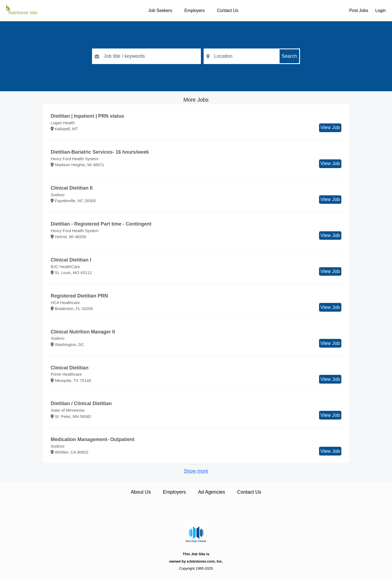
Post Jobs (359, 10)
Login (380, 10)
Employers (195, 10)
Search (290, 56)
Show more (196, 471)
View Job (330, 127)
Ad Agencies (211, 492)
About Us (141, 492)
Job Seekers (160, 10)
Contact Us (228, 10)
